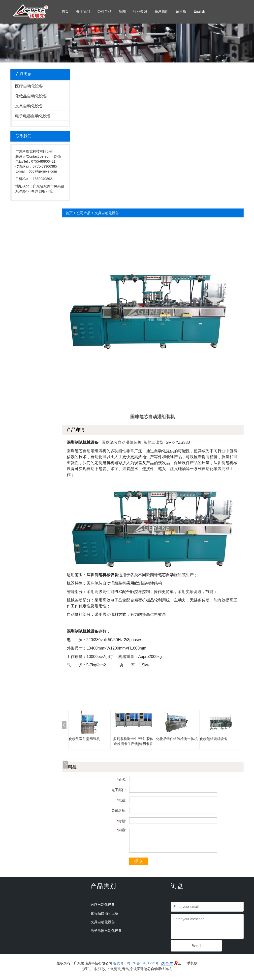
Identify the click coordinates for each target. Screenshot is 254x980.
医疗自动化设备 (29, 86)
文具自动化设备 (29, 106)
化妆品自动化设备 (31, 96)
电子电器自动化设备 (33, 116)
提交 (139, 861)
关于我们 (83, 11)
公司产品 (104, 11)
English (199, 11)
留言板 (181, 11)
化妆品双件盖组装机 (84, 739)
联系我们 (161, 11)
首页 (65, 11)
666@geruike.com (43, 171)
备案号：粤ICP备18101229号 (136, 963)
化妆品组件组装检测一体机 (177, 739)
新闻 (122, 11)
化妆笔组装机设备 (214, 739)
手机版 (192, 963)
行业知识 (140, 11)
